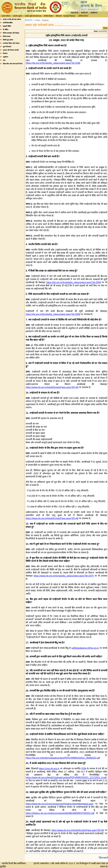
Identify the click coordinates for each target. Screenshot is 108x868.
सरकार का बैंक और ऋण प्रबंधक (12, 19)
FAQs (38, 20)
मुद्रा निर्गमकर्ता (7, 47)
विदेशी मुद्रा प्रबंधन (8, 40)
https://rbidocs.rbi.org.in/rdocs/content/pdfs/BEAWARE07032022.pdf (60, 813)
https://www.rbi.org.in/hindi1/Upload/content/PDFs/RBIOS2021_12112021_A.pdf (66, 778)
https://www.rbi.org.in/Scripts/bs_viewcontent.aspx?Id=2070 (64, 576)
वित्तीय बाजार (7, 36)
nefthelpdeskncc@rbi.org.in (85, 648)
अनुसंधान (5, 57)
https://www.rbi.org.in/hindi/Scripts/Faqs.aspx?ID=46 (52, 387)
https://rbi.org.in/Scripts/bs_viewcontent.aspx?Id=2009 (74, 282)
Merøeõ (103, 857)
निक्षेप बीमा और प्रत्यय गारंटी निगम (13, 64)
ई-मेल (84, 769)
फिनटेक (5, 53)
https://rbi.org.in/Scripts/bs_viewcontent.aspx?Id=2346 (53, 63)
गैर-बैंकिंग (6, 30)
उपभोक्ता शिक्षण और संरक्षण (11, 43)
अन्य (4, 60)
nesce (28, 20)
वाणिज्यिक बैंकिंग (8, 23)
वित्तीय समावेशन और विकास (11, 33)
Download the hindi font (65, 4)
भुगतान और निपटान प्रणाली (11, 50)
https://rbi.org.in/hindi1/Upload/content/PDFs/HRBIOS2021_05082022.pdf (63, 758)
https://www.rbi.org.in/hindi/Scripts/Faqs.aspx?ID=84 (78, 830)
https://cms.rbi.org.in (49, 769)
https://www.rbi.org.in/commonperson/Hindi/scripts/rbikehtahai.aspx (60, 804)
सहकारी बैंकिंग (7, 26)
